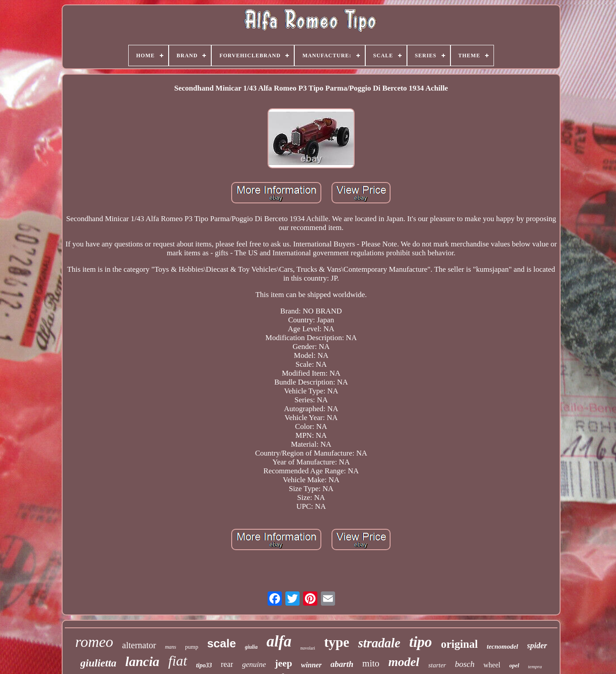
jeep (283, 663)
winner (311, 665)
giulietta (98, 663)
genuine (254, 664)
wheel (492, 665)
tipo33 (204, 665)
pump (192, 647)
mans (171, 647)
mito (371, 663)
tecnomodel (503, 646)
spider (537, 646)
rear (227, 664)
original (459, 644)
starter (437, 665)
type (337, 642)
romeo (94, 642)
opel (514, 665)
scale (222, 643)
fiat (178, 661)
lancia (142, 661)
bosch (465, 664)
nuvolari (308, 648)
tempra (535, 666)
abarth (342, 664)
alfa (279, 641)
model (404, 662)
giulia (251, 647)
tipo (421, 642)
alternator (139, 645)
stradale (379, 643)
